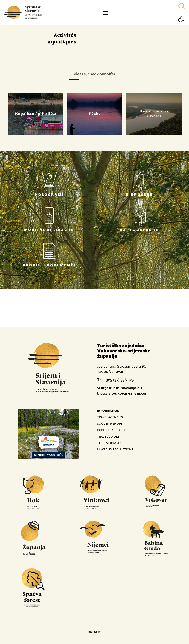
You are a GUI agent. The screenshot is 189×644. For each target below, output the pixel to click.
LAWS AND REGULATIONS (115, 449)
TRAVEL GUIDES (108, 436)
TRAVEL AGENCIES (110, 417)
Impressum (94, 632)
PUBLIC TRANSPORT (111, 430)
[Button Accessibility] (182, 26)
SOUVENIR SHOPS (110, 424)
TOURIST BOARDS (110, 443)
